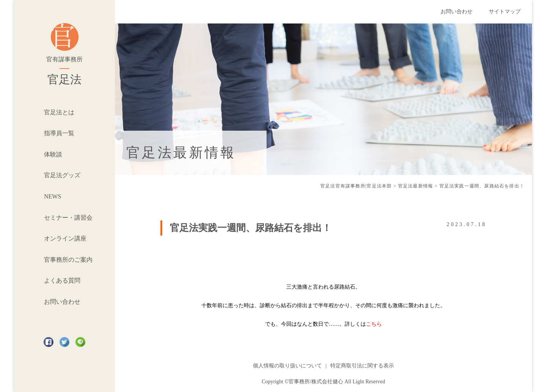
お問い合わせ (62, 302)
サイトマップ (505, 12)
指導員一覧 (59, 133)
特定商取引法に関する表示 (362, 366)
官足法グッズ (62, 175)
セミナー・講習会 (68, 218)
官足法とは (59, 112)
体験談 (53, 154)
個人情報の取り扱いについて (287, 366)
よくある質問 (62, 280)
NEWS (53, 196)
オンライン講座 (65, 238)
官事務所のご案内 (68, 260)
